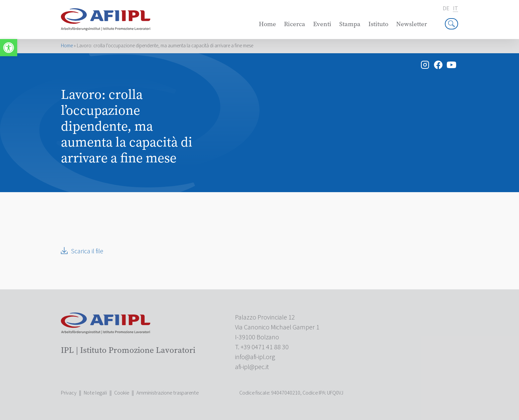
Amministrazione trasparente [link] (167, 393)
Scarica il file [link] (87, 251)
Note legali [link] (95, 393)
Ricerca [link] (295, 24)
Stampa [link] (350, 24)
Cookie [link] (122, 393)
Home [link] (267, 24)
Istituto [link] (378, 24)
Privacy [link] (69, 393)
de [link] (446, 9)
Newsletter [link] (412, 24)
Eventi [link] (322, 24)
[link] (9, 48)
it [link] (455, 9)
